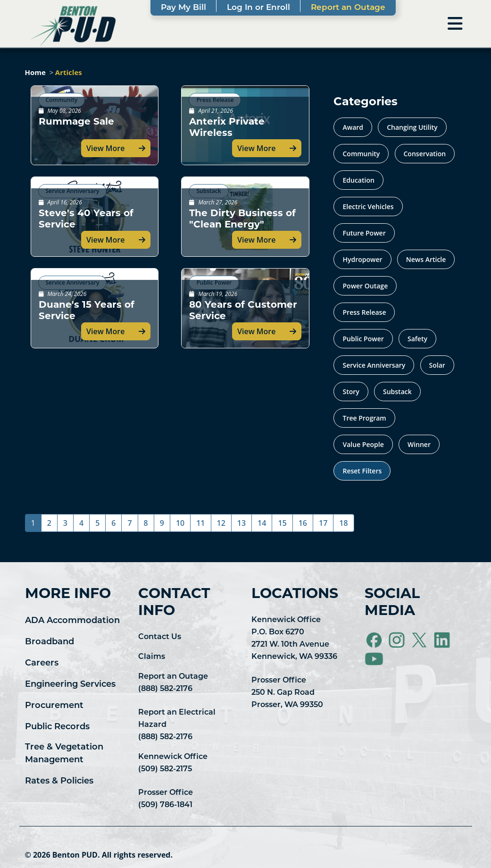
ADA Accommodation (72, 621)
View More (105, 148)
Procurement (54, 706)
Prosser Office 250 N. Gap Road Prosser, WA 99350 (287, 693)
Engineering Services (70, 685)
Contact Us (160, 637)
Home (35, 72)
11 (200, 523)
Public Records (57, 727)
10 (180, 523)
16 (303, 523)
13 (241, 523)
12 (221, 523)
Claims (152, 657)
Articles (69, 72)
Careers (42, 663)
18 (343, 523)
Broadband (50, 642)
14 (262, 523)
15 (282, 523)
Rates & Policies (59, 781)
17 (323, 523)
